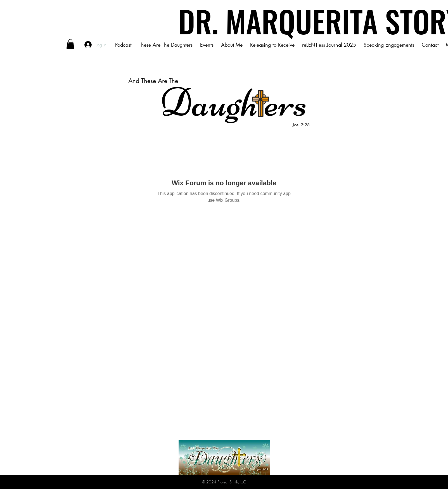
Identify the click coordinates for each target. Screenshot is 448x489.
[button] (70, 44)
